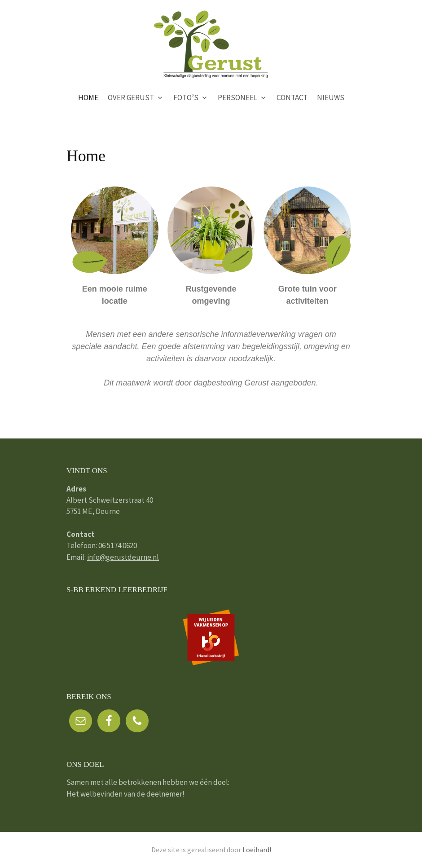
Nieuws (331, 97)
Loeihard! (257, 850)
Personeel (237, 97)
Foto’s (186, 97)
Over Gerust (131, 97)
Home (88, 97)
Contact (292, 97)
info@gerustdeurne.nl (123, 557)
